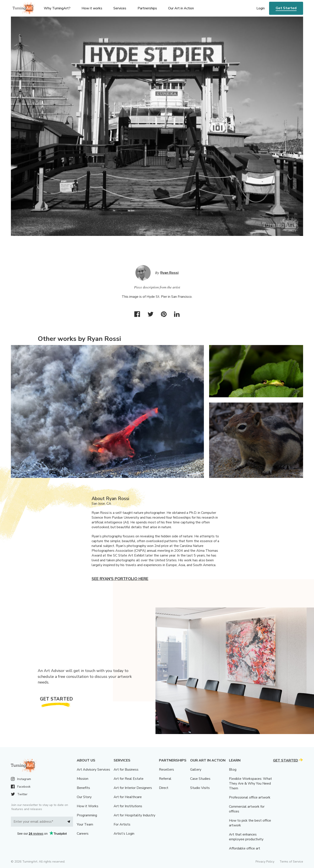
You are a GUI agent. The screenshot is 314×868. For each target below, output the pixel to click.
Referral (165, 779)
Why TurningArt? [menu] (57, 8)
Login (261, 8)
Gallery (196, 770)
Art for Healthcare (128, 797)
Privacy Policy (265, 862)
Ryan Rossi (169, 273)
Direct (164, 788)
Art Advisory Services (93, 770)
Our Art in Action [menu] (181, 8)
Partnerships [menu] (147, 8)
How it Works (88, 806)
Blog (233, 770)
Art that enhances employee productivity (246, 837)
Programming (87, 815)
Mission (83, 779)
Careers (83, 834)
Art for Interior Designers (133, 788)
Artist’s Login (124, 834)
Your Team (85, 824)
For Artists (122, 824)
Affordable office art (245, 848)
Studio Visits (200, 788)
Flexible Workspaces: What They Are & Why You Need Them (250, 783)
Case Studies (200, 779)
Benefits (83, 788)
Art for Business (126, 770)
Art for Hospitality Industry (134, 815)
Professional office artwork (250, 797)
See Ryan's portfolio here (120, 579)
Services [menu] (120, 8)
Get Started (286, 8)
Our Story (84, 797)
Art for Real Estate (129, 779)
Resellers (166, 770)
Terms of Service (291, 862)
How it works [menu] (92, 8)
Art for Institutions (128, 806)
